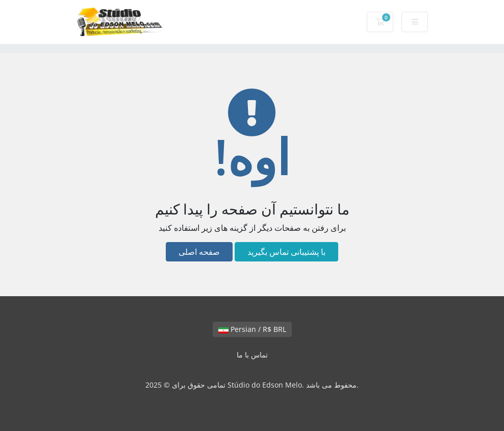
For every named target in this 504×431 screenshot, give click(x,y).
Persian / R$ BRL (252, 329)
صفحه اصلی (199, 252)
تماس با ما (252, 355)
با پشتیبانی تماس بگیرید (286, 252)
